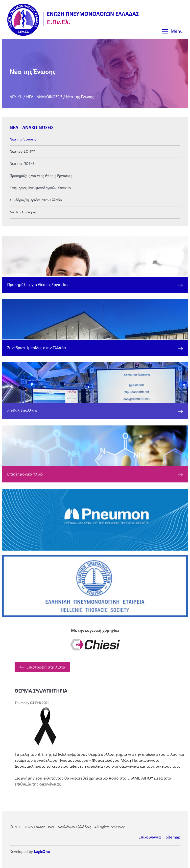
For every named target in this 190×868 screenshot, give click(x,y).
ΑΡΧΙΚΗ (16, 97)
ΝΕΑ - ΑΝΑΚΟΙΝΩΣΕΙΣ (44, 97)
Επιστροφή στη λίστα (46, 667)
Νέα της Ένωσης (80, 97)
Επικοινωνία (150, 837)
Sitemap (173, 837)
